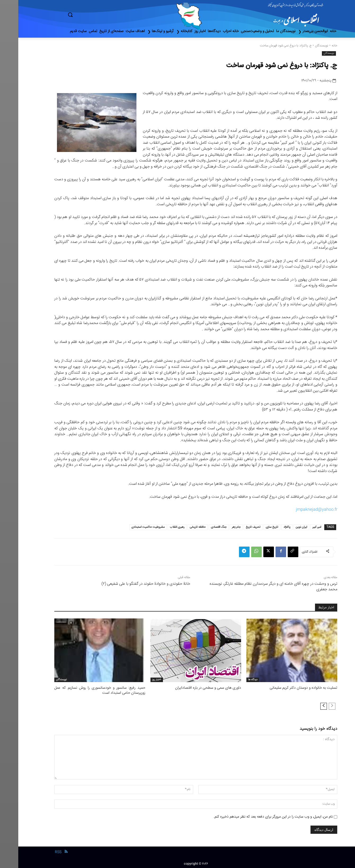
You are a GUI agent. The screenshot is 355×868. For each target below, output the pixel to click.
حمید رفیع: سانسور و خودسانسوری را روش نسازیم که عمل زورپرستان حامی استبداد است (81, 690)
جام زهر (218, 527)
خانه (316, 46)
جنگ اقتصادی (200, 527)
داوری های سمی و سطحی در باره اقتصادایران (192, 688)
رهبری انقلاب (159, 527)
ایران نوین (283, 527)
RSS (40, 852)
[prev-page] (314, 705)
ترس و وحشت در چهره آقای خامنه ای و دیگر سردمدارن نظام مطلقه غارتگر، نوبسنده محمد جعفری (255, 587)
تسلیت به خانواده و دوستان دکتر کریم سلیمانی (287, 688)
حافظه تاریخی (179, 527)
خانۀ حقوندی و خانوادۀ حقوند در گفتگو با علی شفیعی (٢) (128, 584)
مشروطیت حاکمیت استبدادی (130, 527)
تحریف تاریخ (235, 527)
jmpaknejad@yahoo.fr (298, 510)
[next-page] (305, 705)
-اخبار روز (138, 680)
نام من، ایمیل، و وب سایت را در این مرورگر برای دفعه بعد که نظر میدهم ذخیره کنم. (255, 816)
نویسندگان (303, 46)
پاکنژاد (269, 527)
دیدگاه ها (234, 680)
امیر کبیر (298, 527)
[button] (93, 15)
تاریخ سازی (254, 527)
